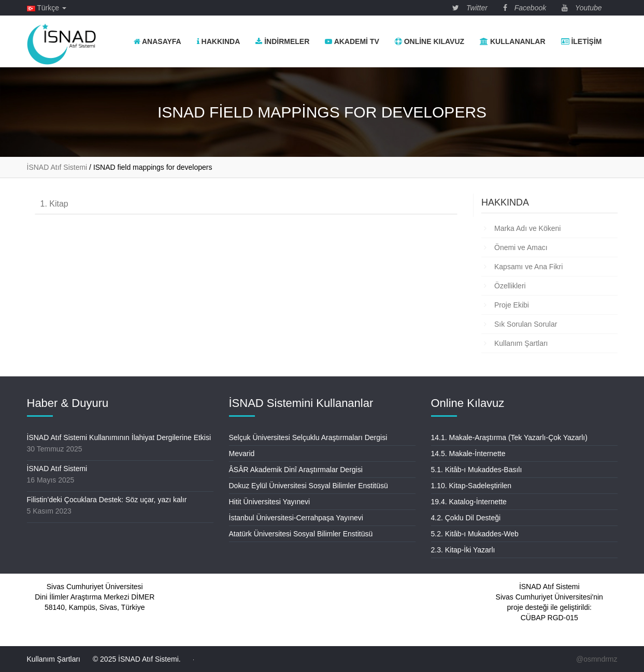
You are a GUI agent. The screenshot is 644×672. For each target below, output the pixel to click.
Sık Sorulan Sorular (526, 324)
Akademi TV (352, 41)
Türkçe (47, 8)
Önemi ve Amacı (521, 247)
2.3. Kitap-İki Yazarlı (463, 550)
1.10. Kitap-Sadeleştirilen (471, 486)
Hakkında (219, 41)
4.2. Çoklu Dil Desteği (466, 518)
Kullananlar (512, 41)
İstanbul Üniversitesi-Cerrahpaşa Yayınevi (296, 518)
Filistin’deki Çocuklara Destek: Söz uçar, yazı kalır (107, 500)
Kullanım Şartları (521, 343)
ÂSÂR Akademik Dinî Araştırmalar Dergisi (296, 470)
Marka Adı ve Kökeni (527, 228)
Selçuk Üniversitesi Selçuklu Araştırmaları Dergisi (308, 437)
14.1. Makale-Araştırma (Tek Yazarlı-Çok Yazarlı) (509, 437)
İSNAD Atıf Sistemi (57, 469)
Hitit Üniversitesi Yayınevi (270, 502)
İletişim (582, 41)
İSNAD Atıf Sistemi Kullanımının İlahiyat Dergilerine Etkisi (119, 437)
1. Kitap (54, 204)
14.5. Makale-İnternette (468, 454)
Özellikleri (510, 286)
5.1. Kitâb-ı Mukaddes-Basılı (477, 470)
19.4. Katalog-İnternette (469, 502)
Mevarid (242, 454)
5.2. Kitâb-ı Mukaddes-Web (475, 534)
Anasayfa (158, 41)
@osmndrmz (597, 659)
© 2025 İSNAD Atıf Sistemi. (137, 659)
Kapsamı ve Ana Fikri (528, 267)
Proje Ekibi (512, 305)
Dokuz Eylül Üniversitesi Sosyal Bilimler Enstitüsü (309, 486)
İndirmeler (282, 41)
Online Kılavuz (430, 41)
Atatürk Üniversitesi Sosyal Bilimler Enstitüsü (301, 534)
